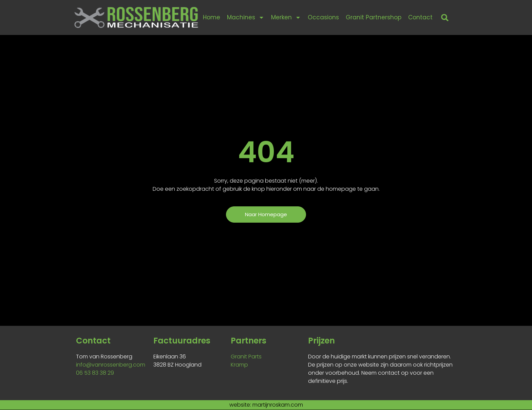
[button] (445, 17)
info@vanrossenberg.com (111, 365)
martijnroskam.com (278, 405)
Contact (420, 17)
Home (212, 17)
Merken (286, 17)
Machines (246, 17)
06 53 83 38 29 (95, 373)
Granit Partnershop (374, 17)
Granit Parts (246, 357)
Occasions (323, 17)
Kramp (239, 365)
